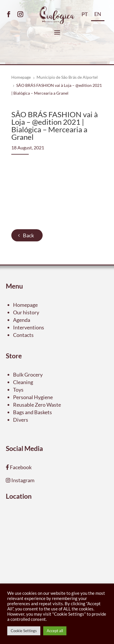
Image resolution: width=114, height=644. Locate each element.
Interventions (29, 327)
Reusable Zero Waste (37, 405)
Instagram (22, 480)
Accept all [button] (55, 631)
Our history (26, 312)
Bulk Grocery (28, 375)
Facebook (20, 467)
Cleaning (23, 382)
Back (28, 235)
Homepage (25, 305)
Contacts (23, 335)
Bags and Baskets (32, 412)
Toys (18, 390)
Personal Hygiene (33, 397)
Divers (21, 420)
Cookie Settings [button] (24, 631)
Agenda (22, 320)
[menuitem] (85, 16)
